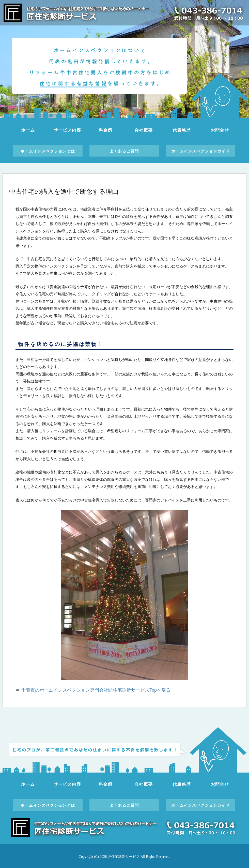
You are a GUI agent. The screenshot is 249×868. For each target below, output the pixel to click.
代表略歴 (182, 130)
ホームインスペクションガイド (201, 151)
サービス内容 (67, 130)
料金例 (105, 130)
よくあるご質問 (124, 151)
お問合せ (220, 130)
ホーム (28, 130)
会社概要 (143, 130)
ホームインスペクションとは (48, 151)
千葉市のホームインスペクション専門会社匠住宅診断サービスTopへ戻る (96, 690)
